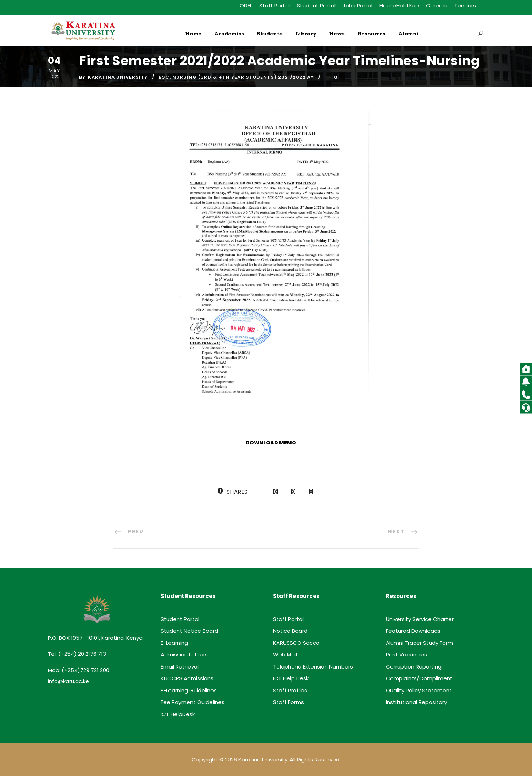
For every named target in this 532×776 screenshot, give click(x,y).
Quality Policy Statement (419, 690)
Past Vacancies (406, 655)
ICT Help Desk (291, 678)
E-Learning (174, 643)
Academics (229, 34)
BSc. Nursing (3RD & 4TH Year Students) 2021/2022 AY (236, 77)
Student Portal (316, 5)
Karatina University (118, 77)
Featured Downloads (413, 631)
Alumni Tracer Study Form (419, 643)
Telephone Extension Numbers (313, 667)
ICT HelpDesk (178, 714)
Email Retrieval (180, 667)
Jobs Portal (358, 5)
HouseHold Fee (399, 5)
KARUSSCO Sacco (296, 643)
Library (306, 34)
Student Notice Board (189, 631)
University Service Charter (420, 619)
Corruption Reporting (414, 667)
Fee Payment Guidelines (193, 702)
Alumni (409, 34)
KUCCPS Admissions (187, 678)
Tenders (465, 5)
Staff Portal (275, 5)
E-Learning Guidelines (189, 690)
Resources (372, 34)
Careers (437, 5)
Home (193, 34)
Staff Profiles (290, 690)
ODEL (246, 5)
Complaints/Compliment (419, 678)
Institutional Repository (416, 702)
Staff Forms (289, 702)
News (337, 34)
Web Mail (285, 655)
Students (270, 34)
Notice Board (290, 631)
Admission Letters (184, 655)
